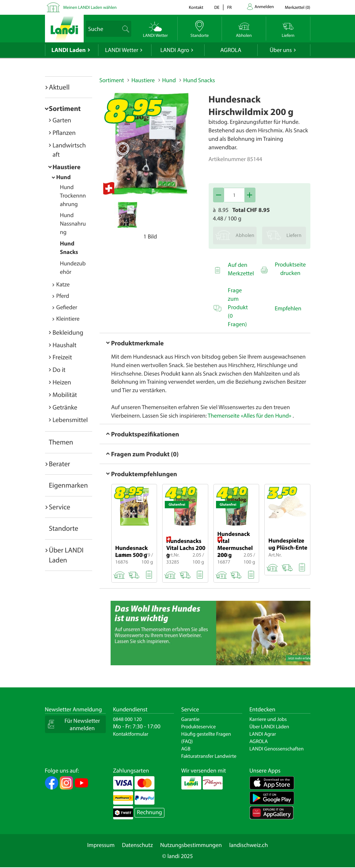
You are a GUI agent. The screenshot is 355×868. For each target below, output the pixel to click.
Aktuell (59, 87)
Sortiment (65, 108)
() (298, 8)
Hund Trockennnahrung (73, 196)
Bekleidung (68, 332)
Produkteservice (199, 726)
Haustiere (67, 167)
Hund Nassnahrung (73, 224)
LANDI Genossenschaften (277, 749)
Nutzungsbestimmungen (191, 845)
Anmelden (264, 7)
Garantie (191, 719)
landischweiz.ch (249, 845)
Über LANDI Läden (269, 726)
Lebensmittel (70, 420)
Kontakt (196, 8)
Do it (59, 369)
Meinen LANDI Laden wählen (90, 8)
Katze (63, 285)
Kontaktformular (131, 734)
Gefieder (67, 307)
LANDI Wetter (122, 50)
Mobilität (65, 395)
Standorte (64, 528)
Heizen (62, 382)
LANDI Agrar (263, 734)
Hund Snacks (199, 80)
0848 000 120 (128, 719)
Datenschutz (138, 845)
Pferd (63, 296)
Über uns (281, 50)
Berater (60, 464)
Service (60, 507)
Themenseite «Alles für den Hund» (250, 416)
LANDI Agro (175, 50)
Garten (62, 120)
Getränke (65, 407)
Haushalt (65, 345)
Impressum (101, 845)
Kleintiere (68, 319)
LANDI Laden (69, 50)
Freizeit (62, 357)
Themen (61, 442)
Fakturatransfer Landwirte (209, 756)
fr (229, 8)
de (217, 8)
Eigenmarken (69, 485)
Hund (64, 177)
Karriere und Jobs (268, 719)
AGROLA (231, 50)
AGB (186, 749)
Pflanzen (64, 133)
